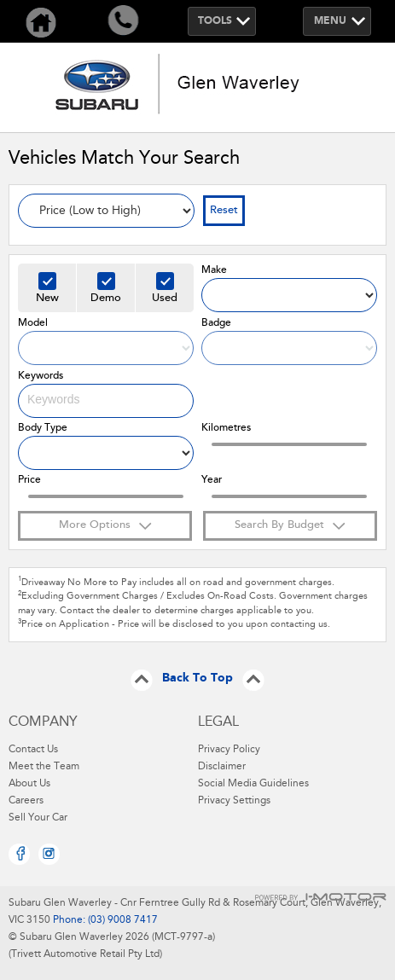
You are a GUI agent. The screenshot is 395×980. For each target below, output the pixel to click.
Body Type (43, 428)
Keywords (41, 376)
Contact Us (33, 750)
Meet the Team (44, 767)
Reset (224, 210)
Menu (330, 21)
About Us (29, 784)
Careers (26, 801)
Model (33, 323)
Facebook (19, 854)
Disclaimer (222, 767)
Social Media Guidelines (253, 784)
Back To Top (197, 679)
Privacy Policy (229, 750)
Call (123, 21)
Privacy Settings (234, 801)
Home (41, 21)
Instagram (49, 854)
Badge (216, 323)
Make (214, 270)
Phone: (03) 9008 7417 (104, 920)
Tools (215, 21)
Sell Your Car (38, 818)
